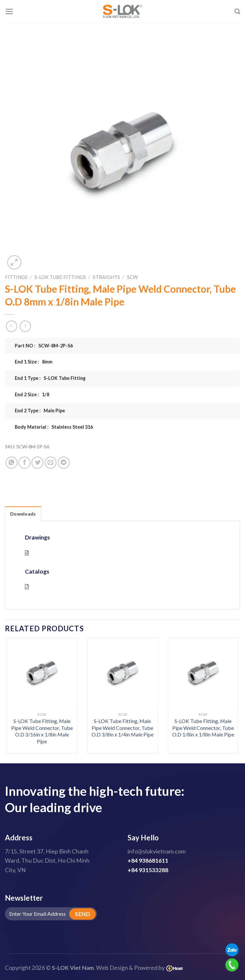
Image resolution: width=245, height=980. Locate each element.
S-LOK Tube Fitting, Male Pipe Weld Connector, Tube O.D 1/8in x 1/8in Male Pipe (203, 728)
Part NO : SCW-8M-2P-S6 (44, 346)
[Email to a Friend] (51, 462)
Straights (106, 277)
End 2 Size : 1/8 (32, 394)
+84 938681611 (148, 861)
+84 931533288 (148, 870)
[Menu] (9, 11)
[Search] (237, 11)
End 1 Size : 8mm (34, 362)
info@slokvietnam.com (157, 851)
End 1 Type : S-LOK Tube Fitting (50, 378)
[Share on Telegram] (64, 462)
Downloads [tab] (23, 514)
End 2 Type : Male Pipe (40, 411)
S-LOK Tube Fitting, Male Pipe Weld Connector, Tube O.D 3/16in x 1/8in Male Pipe (42, 731)
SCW (132, 277)
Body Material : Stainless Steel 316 (54, 427)
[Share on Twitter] (37, 462)
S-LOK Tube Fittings (60, 277)
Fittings (16, 277)
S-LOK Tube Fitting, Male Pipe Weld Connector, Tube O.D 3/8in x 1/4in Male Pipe (123, 728)
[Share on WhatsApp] (11, 462)
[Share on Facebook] (24, 462)
